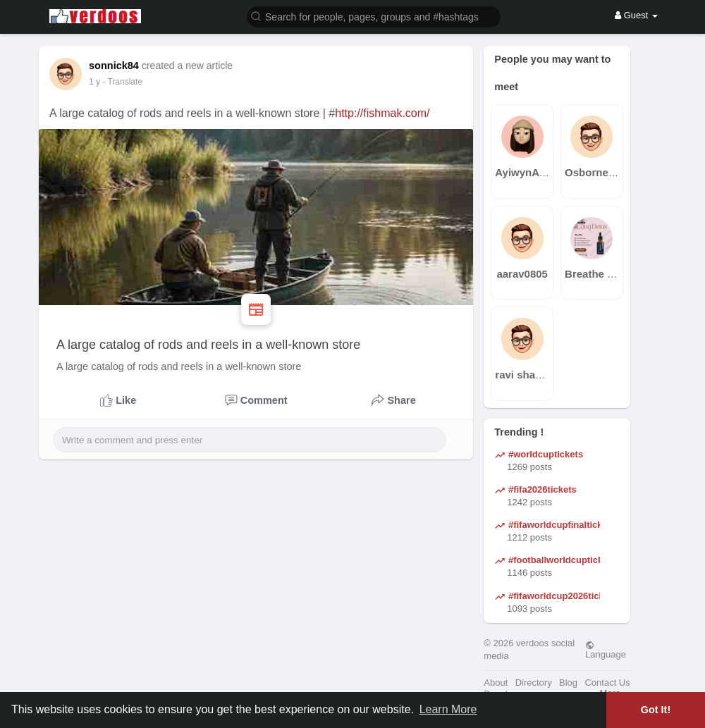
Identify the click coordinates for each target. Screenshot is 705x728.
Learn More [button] (448, 709)
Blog (568, 683)
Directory (534, 683)
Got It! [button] (656, 710)
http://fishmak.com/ (382, 113)
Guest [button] (636, 15)
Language (606, 650)
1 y (94, 82)
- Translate (122, 82)
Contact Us (607, 683)
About (496, 683)
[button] (374, 16)
